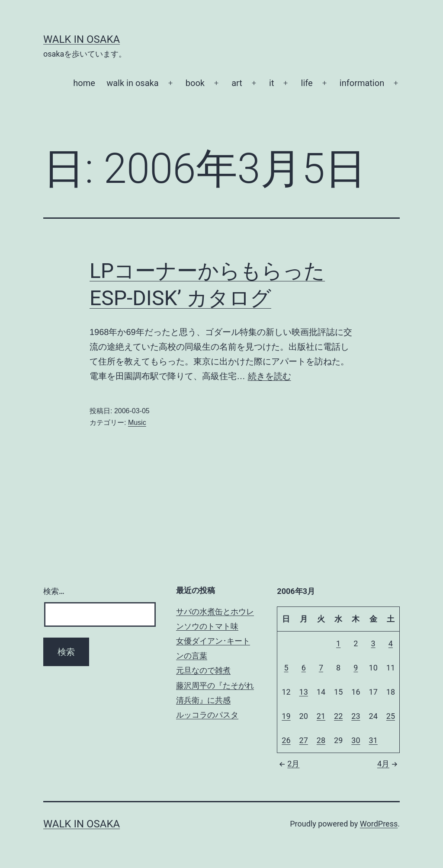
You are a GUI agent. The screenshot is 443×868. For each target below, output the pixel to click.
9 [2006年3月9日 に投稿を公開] (356, 668)
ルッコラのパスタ (207, 715)
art (237, 83)
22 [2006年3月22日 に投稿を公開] (338, 716)
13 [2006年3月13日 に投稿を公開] (304, 692)
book (195, 83)
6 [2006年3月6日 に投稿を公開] (304, 668)
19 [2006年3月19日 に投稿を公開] (286, 716)
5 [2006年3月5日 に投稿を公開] (286, 668)
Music (137, 423)
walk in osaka (132, 83)
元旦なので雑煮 (203, 670)
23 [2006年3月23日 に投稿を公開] (356, 716)
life (307, 83)
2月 (288, 764)
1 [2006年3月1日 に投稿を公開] (338, 643)
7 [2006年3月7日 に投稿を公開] (321, 668)
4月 (388, 764)
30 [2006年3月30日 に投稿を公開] (356, 740)
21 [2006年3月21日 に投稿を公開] (321, 716)
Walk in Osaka (82, 39)
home (84, 83)
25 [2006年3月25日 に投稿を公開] (391, 716)
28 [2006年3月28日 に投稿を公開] (321, 740)
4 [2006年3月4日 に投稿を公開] (391, 643)
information (362, 83)
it (271, 83)
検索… (54, 591)
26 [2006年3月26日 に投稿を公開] (286, 740)
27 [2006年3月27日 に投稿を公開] (304, 740)
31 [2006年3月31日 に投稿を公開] (373, 740)
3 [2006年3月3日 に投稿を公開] (373, 643)
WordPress (379, 824)
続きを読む (270, 376)
